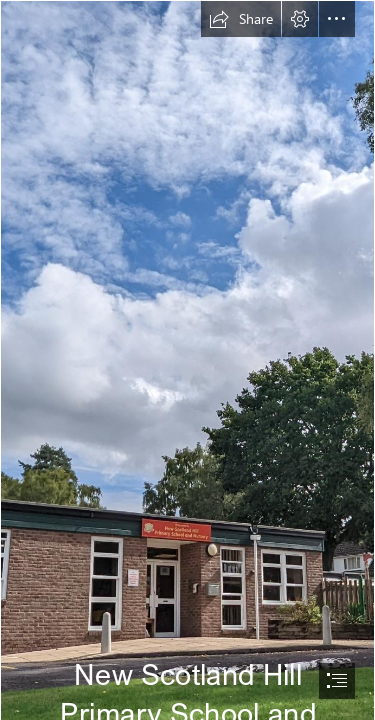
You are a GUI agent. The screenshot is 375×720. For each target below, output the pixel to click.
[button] (241, 19)
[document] (187, 360)
